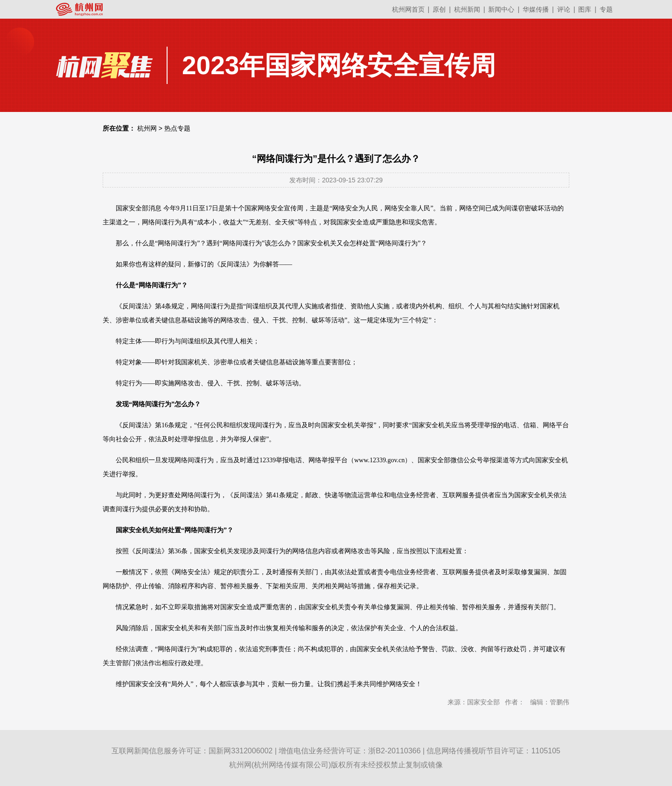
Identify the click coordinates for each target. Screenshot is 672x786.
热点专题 (177, 128)
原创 (439, 9)
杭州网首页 (408, 9)
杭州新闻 (467, 9)
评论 (564, 9)
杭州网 (147, 128)
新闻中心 (501, 9)
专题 (606, 9)
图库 (585, 9)
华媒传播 (536, 9)
